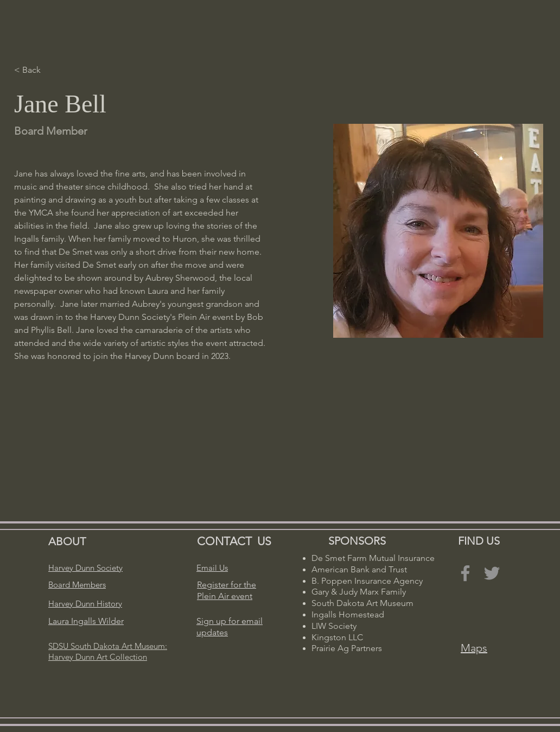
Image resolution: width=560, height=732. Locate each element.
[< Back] (36, 70)
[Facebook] (465, 573)
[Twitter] (492, 573)
